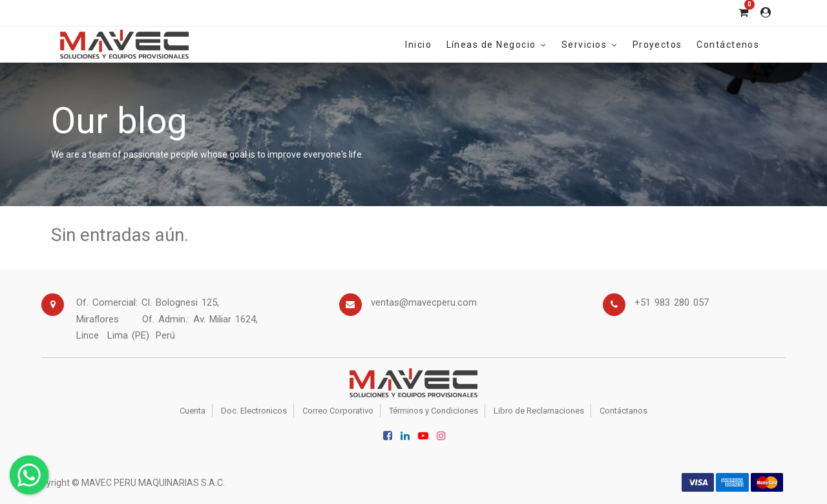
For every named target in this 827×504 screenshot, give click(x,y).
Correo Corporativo (338, 411)
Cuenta (193, 411)
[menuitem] (418, 44)
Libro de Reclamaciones (539, 411)
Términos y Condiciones (434, 411)
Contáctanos (623, 411)
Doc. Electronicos (254, 411)
